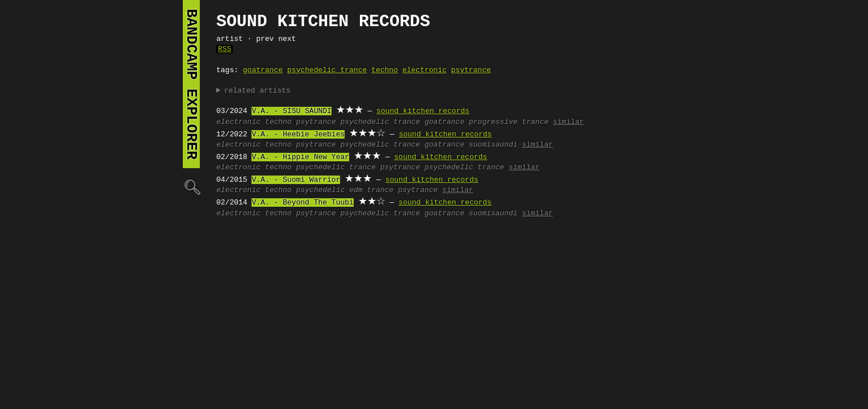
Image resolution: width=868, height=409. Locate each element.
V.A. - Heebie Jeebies (298, 135)
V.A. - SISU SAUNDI (291, 111)
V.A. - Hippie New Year (300, 157)
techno (385, 70)
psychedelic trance (327, 70)
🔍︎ (191, 187)
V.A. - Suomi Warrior (296, 180)
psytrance (471, 70)
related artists (257, 91)
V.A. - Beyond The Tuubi (302, 203)
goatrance (263, 70)
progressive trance (509, 122)
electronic (425, 70)
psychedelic (320, 168)
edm (356, 190)
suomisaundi (493, 145)
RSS (225, 49)
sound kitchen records (423, 111)
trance (362, 168)
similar (569, 122)
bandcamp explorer (191, 84)
